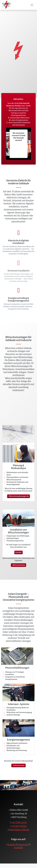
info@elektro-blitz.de (19, 830)
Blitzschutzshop (18, 565)
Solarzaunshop (19, 765)
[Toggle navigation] (32, 5)
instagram (23, 845)
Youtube (12, 845)
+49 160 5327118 (19, 826)
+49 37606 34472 (19, 822)
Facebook (19, 848)
